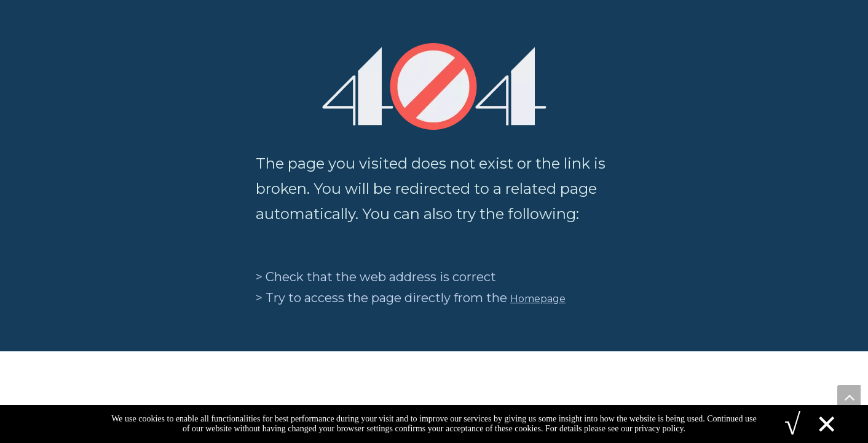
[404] (434, 86)
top (849, 397)
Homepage (538, 299)
